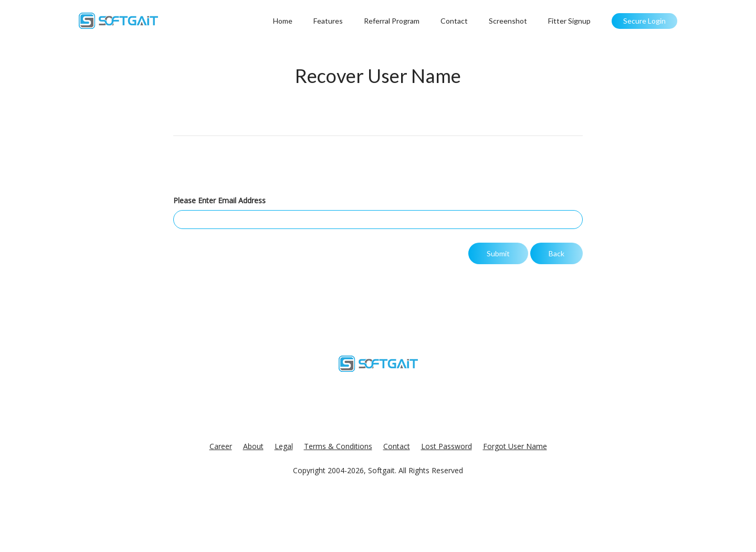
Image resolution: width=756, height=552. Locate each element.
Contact (454, 21)
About (253, 446)
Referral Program (392, 21)
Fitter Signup (569, 21)
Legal (284, 446)
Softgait (381, 470)
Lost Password (447, 446)
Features (328, 21)
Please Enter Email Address (219, 200)
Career (221, 446)
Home (283, 21)
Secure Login (644, 21)
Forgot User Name (515, 446)
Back (556, 253)
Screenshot (508, 21)
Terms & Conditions (338, 446)
